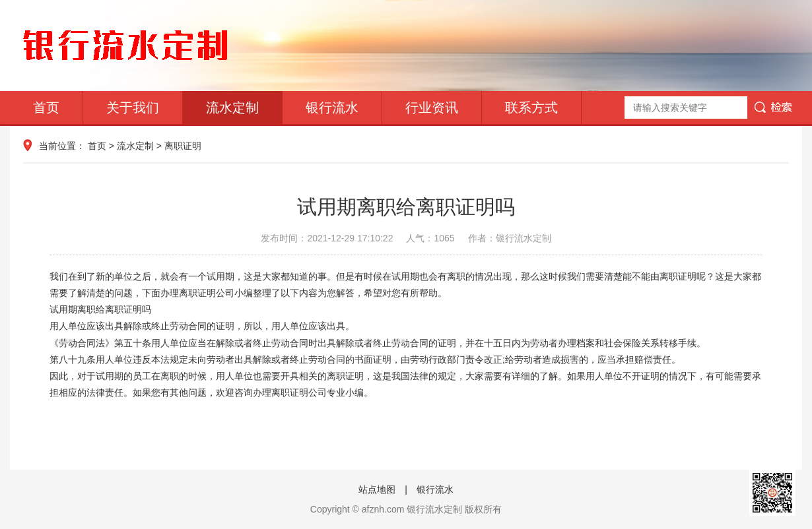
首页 (46, 108)
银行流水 (332, 108)
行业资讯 (432, 108)
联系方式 (531, 108)
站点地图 (377, 489)
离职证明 (183, 146)
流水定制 (232, 108)
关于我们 (133, 108)
